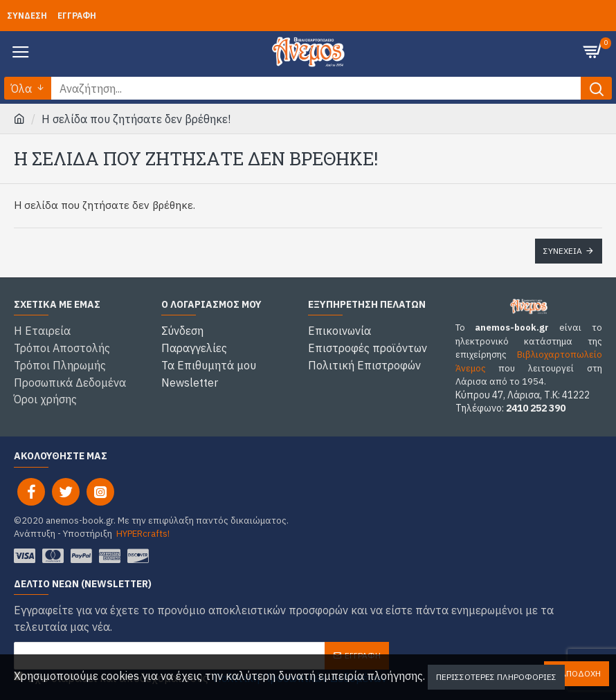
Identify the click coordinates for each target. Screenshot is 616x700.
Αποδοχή (581, 673)
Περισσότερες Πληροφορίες (496, 677)
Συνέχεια (563, 251)
